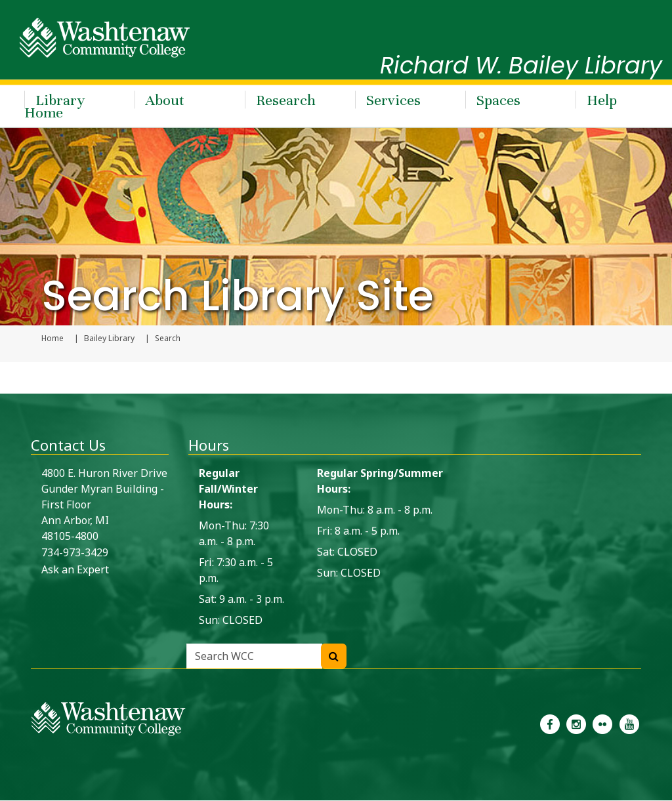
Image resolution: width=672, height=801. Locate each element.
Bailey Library (109, 339)
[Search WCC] (334, 657)
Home (52, 339)
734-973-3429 (75, 553)
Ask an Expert (75, 570)
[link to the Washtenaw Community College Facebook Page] (550, 724)
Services (393, 99)
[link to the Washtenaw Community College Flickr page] (602, 724)
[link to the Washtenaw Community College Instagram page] (576, 724)
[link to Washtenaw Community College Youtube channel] (629, 724)
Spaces (498, 99)
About (165, 99)
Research (286, 99)
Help (602, 99)
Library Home (54, 105)
